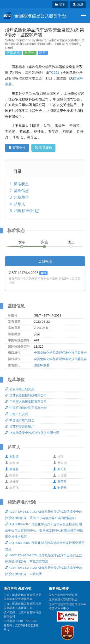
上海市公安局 (17, 414)
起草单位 (21, 197)
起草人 (19, 204)
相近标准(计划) (27, 211)
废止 (71, 242)
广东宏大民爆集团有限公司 (26, 402)
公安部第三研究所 (20, 389)
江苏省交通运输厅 (20, 427)
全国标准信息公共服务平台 (35, 16)
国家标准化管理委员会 (63, 599)
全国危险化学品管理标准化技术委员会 (60, 353)
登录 (60, 4)
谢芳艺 (60, 488)
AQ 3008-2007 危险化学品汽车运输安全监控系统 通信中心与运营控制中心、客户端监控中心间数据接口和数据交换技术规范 (44, 530)
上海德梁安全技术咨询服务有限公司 (32, 433)
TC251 (54, 73)
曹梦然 (60, 482)
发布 (22, 242)
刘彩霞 (12, 457)
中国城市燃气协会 (20, 420)
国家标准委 (42, 365)
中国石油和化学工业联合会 (26, 408)
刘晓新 (12, 469)
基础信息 (21, 191)
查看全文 (17, 148)
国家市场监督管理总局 (63, 595)
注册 (78, 4)
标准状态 (21, 184)
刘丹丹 (60, 469)
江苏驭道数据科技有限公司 (26, 395)
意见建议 (44, 148)
